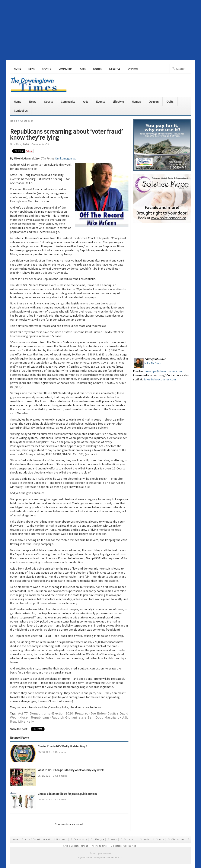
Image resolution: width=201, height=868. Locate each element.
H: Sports (159, 839)
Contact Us (21, 111)
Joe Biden (98, 713)
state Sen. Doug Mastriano (99, 717)
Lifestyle (115, 69)
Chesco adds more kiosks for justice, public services (67, 794)
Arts (83, 69)
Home (17, 69)
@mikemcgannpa (66, 158)
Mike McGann (153, 363)
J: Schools (143, 839)
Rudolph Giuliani (64, 717)
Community (65, 69)
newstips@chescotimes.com (163, 371)
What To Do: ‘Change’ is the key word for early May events (71, 770)
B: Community (79, 839)
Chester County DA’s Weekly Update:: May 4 (62, 746)
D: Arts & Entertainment (36, 839)
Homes (136, 102)
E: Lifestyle (97, 839)
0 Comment (60, 752)
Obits (170, 102)
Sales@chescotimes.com (160, 379)
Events (97, 69)
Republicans (40, 717)
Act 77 (23, 713)
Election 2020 (63, 713)
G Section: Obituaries (123, 846)
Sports (47, 69)
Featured (82, 713)
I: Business (60, 839)
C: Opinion (27, 121)
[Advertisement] (100, 30)
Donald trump (40, 713)
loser (25, 717)
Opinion (133, 69)
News (31, 69)
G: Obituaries (176, 839)
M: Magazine (99, 846)
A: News (112, 839)
